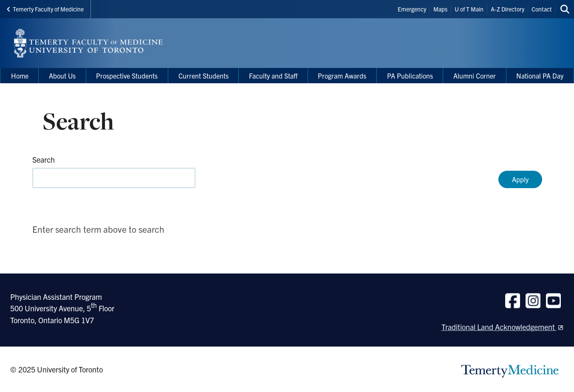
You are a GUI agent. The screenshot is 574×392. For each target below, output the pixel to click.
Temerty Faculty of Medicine (45, 9)
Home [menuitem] (20, 76)
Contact (542, 9)
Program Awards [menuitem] (342, 76)
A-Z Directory (508, 9)
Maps (440, 9)
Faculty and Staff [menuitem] (273, 76)
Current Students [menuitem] (204, 76)
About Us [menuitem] (62, 76)
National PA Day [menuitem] (540, 76)
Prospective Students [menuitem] (127, 76)
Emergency (412, 9)
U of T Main (469, 9)
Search (44, 159)
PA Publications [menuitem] (410, 76)
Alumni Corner (475, 76)
